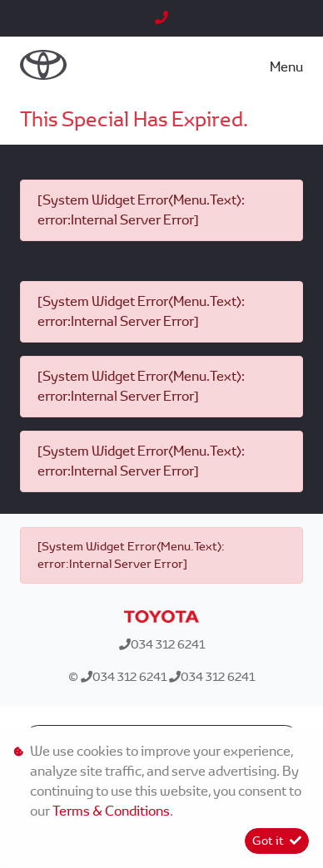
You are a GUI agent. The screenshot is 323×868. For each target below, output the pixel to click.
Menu (286, 67)
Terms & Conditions (111, 811)
